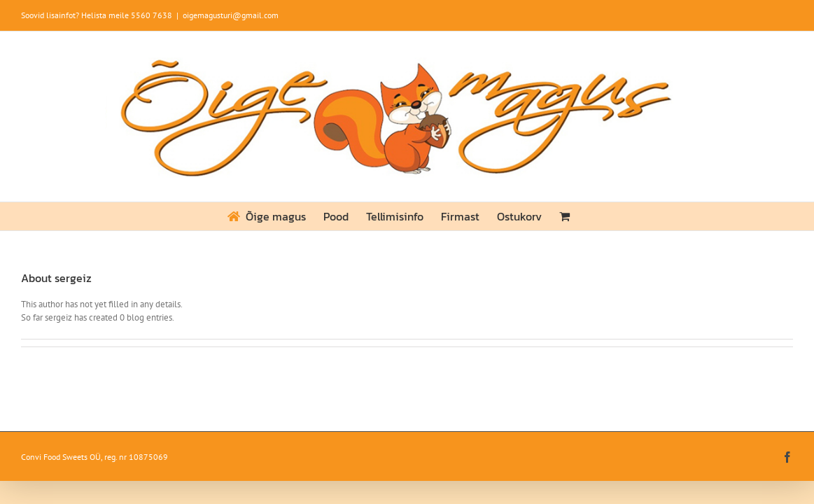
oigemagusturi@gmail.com (231, 15)
